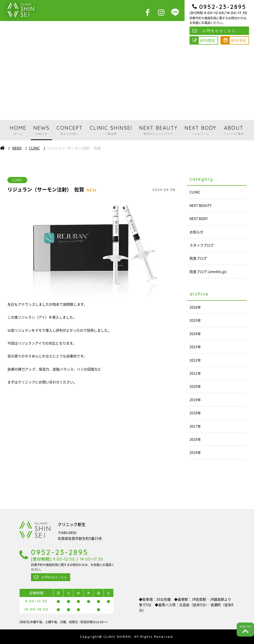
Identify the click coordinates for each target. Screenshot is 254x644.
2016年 (195, 439)
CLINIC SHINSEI (111, 130)
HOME (18, 130)
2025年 (195, 320)
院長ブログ (198, 258)
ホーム (2, 148)
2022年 (195, 360)
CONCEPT (70, 130)
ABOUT (234, 130)
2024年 (195, 334)
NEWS (41, 130)
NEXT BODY (200, 130)
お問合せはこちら (219, 31)
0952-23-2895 (223, 7)
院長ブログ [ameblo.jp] (208, 272)
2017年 (195, 426)
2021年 (195, 373)
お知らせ (196, 232)
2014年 (195, 452)
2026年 (195, 307)
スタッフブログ (202, 245)
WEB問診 (208, 40)
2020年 (195, 386)
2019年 (195, 400)
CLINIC (34, 148)
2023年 (195, 347)
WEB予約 (239, 40)
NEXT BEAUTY (158, 130)
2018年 (195, 413)
